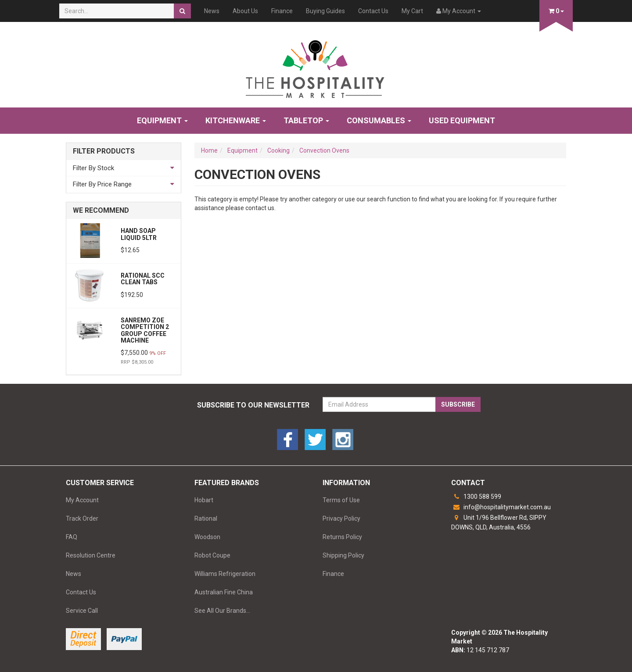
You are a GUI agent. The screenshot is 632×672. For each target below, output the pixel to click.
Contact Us (373, 11)
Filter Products (104, 151)
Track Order (82, 518)
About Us (245, 11)
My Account (82, 500)
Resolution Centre (91, 555)
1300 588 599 (476, 497)
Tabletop (306, 120)
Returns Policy (342, 537)
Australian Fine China (224, 592)
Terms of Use (341, 500)
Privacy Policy (341, 518)
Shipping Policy (343, 555)
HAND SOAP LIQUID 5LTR (139, 234)
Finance (282, 11)
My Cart (412, 11)
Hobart (204, 500)
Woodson (207, 537)
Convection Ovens (324, 150)
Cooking (278, 150)
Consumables (379, 120)
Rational (206, 518)
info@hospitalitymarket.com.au (501, 507)
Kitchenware (236, 120)
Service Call (82, 611)
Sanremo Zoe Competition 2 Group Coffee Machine (145, 330)
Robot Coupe (212, 555)
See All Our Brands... (222, 611)
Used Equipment (462, 120)
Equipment (162, 120)
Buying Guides (325, 11)
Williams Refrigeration (225, 574)
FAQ (72, 537)
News (212, 11)
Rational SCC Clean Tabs (143, 279)
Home (209, 150)
